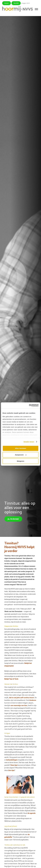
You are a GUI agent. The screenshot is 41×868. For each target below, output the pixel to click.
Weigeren (20, 461)
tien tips (11, 770)
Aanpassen (21, 455)
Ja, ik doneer (13, 519)
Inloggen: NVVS (26, 3)
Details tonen (29, 442)
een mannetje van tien (19, 705)
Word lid (16, 3)
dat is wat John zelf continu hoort (21, 698)
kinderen (33, 700)
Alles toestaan (21, 448)
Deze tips (14, 765)
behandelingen (12, 760)
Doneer (7, 3)
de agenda (32, 813)
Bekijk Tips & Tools (11, 679)
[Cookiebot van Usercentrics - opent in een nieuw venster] (29, 405)
